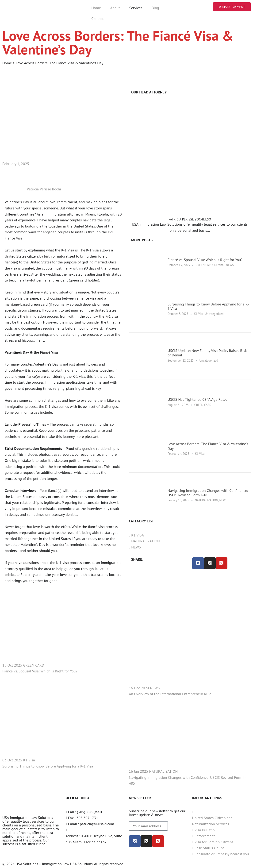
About (115, 8)
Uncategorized (214, 314)
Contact (97, 19)
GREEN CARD (204, 265)
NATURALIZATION (206, 500)
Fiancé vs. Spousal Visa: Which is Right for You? (205, 260)
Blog (155, 8)
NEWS (230, 265)
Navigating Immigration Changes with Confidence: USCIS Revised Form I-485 (208, 493)
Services (136, 8)
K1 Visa (219, 265)
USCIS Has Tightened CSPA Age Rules (197, 399)
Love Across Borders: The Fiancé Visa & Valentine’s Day (208, 446)
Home (96, 8)
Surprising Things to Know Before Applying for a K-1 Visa (208, 306)
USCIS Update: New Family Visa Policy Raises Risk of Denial (207, 353)
